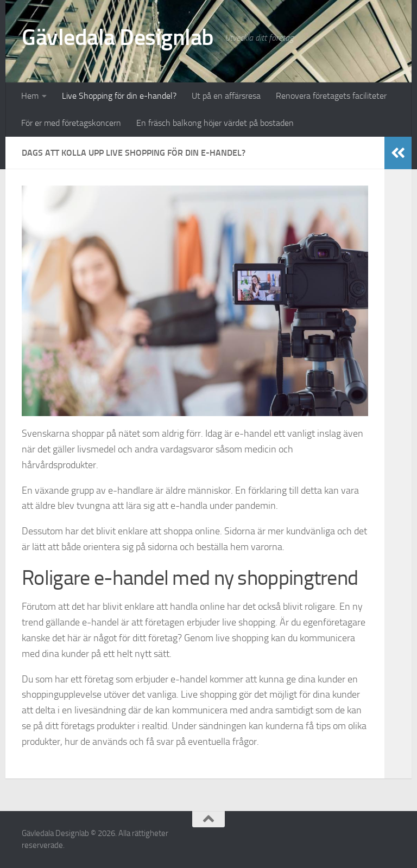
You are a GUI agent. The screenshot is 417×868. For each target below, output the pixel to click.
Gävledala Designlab (118, 37)
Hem (30, 96)
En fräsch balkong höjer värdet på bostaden (215, 123)
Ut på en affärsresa (226, 96)
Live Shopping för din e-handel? (119, 96)
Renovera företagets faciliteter (331, 96)
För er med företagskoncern (71, 123)
